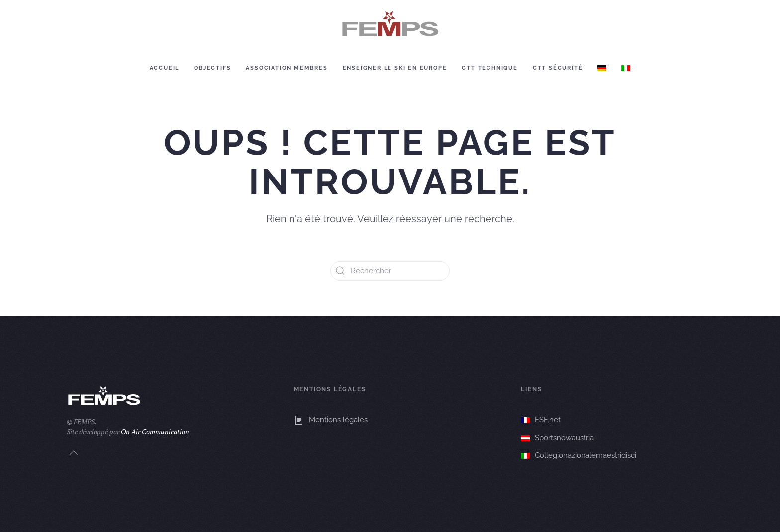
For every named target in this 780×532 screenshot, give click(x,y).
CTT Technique (489, 68)
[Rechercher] (390, 271)
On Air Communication (155, 431)
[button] (74, 453)
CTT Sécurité (558, 68)
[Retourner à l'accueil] (390, 24)
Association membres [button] (287, 68)
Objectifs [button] (212, 68)
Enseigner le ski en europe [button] (395, 68)
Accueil (165, 68)
